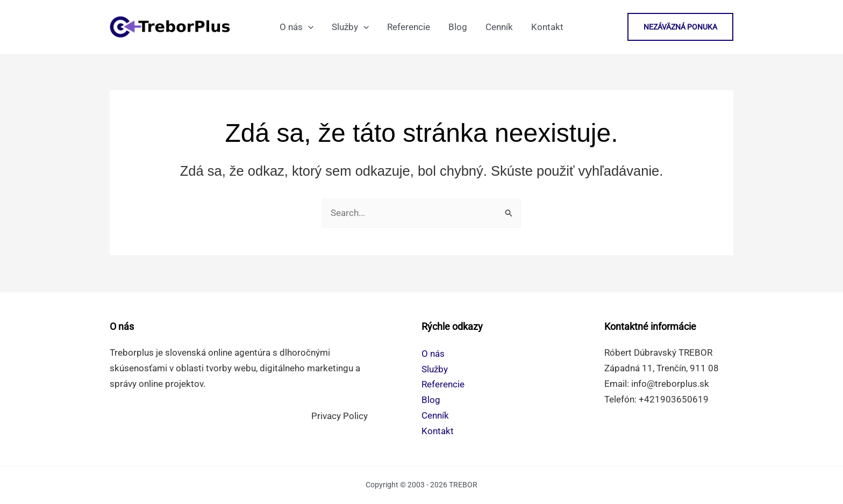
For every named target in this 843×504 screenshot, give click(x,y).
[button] (680, 27)
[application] (308, 27)
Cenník (435, 415)
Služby (435, 369)
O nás (433, 354)
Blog (431, 400)
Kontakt (438, 431)
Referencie (443, 384)
